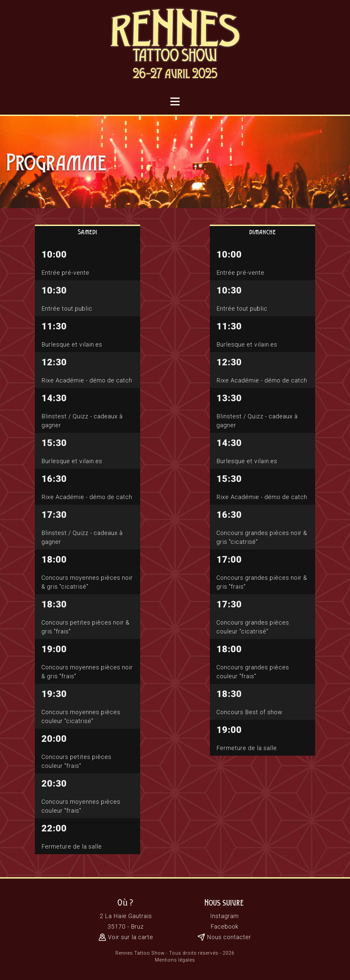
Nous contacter (224, 937)
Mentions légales (175, 960)
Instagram (225, 916)
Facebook (225, 926)
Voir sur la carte (126, 937)
